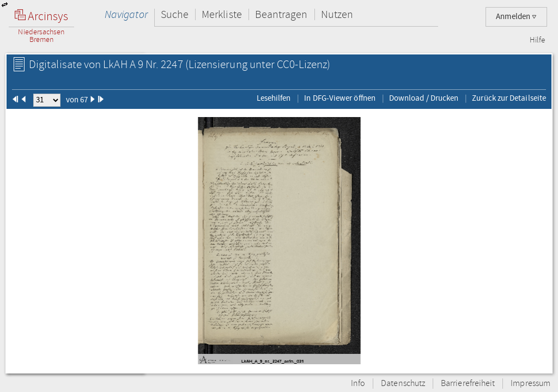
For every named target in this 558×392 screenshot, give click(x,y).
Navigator (126, 14)
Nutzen (337, 14)
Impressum (530, 384)
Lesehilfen (274, 98)
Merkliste (222, 14)
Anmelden (516, 17)
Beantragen (281, 14)
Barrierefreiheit (468, 384)
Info (358, 384)
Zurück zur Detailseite (509, 98)
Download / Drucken (424, 98)
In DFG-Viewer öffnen (340, 98)
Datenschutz (403, 384)
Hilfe (537, 40)
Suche (175, 14)
